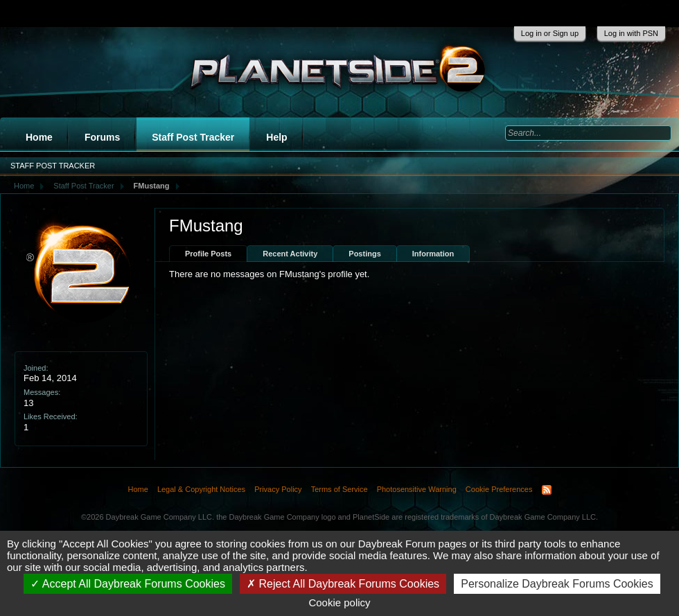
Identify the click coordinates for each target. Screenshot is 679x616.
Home (39, 137)
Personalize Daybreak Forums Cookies (557, 584)
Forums (102, 137)
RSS (547, 490)
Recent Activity (290, 254)
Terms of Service (339, 489)
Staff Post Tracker (193, 137)
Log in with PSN (631, 33)
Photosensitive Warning (417, 489)
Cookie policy (339, 602)
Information (433, 254)
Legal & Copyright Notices (201, 489)
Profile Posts (208, 254)
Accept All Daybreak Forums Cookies (128, 584)
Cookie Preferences (499, 489)
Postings (364, 254)
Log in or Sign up (550, 33)
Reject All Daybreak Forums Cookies (343, 584)
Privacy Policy (278, 489)
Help (276, 137)
